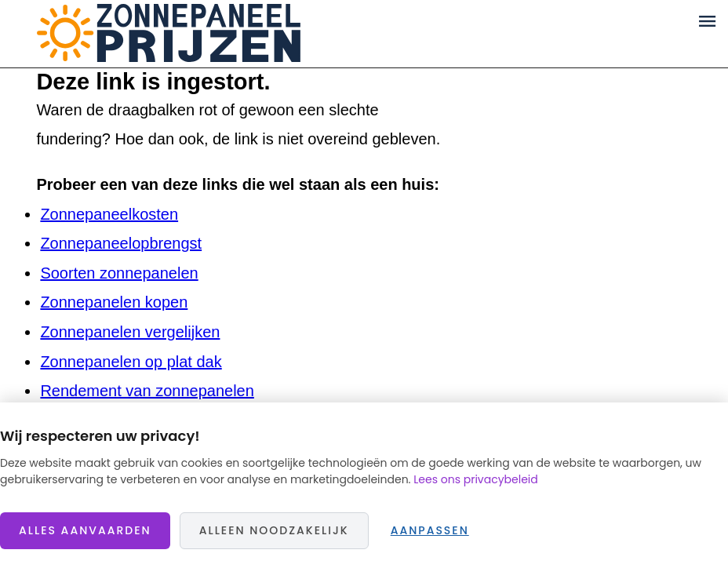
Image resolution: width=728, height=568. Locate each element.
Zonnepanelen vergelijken (130, 332)
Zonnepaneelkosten (109, 214)
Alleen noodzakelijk (274, 530)
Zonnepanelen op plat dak (131, 362)
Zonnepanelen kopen (114, 302)
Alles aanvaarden (85, 530)
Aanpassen (430, 530)
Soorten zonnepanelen (119, 273)
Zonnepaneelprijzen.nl (168, 34)
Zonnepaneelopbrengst (121, 243)
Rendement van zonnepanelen (147, 391)
